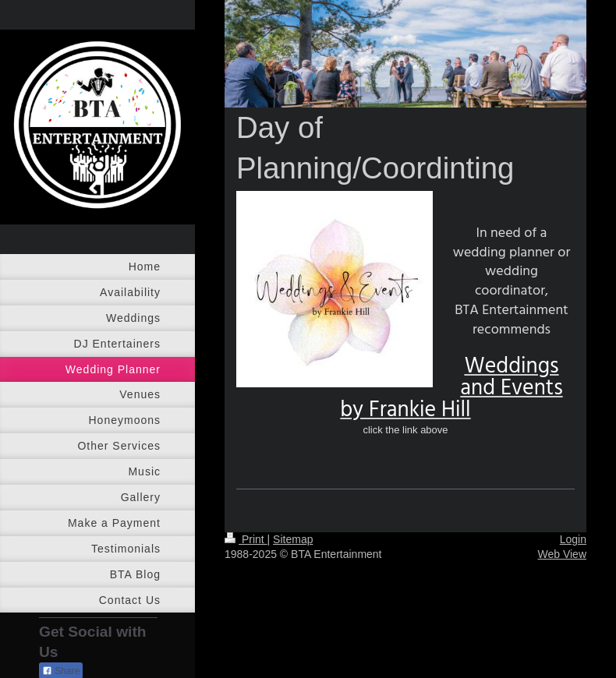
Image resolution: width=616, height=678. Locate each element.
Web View (562, 554)
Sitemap (293, 539)
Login (573, 539)
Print (246, 539)
